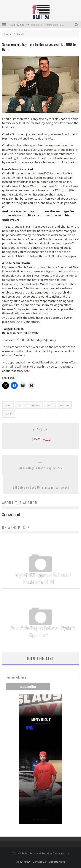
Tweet (47, 440)
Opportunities (57, 862)
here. (27, 371)
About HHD (23, 862)
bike (8, 405)
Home (8, 34)
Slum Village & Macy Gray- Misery (40, 468)
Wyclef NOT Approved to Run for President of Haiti (43, 578)
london (64, 405)
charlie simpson (29, 405)
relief (9, 414)
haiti (50, 405)
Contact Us (39, 862)
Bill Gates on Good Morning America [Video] (41, 487)
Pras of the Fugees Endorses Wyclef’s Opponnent (43, 631)
